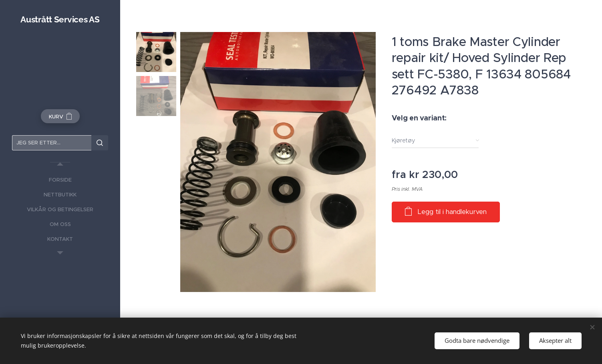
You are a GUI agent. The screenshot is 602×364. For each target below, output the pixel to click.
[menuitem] (60, 180)
